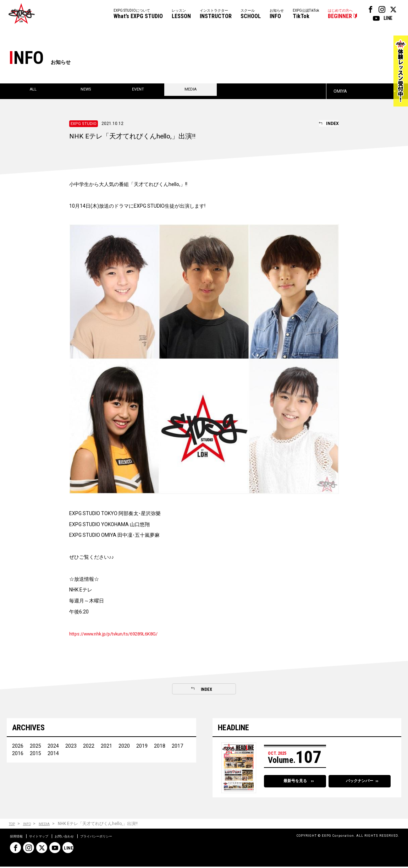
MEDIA (50, 825)
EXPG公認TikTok (306, 14)
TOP (13, 825)
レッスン (181, 14)
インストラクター (216, 14)
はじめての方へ (340, 14)
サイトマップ (46, 837)
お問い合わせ (78, 837)
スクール (251, 14)
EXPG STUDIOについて (138, 14)
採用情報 (18, 837)
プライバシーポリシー (118, 837)
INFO (31, 825)
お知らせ (277, 14)
